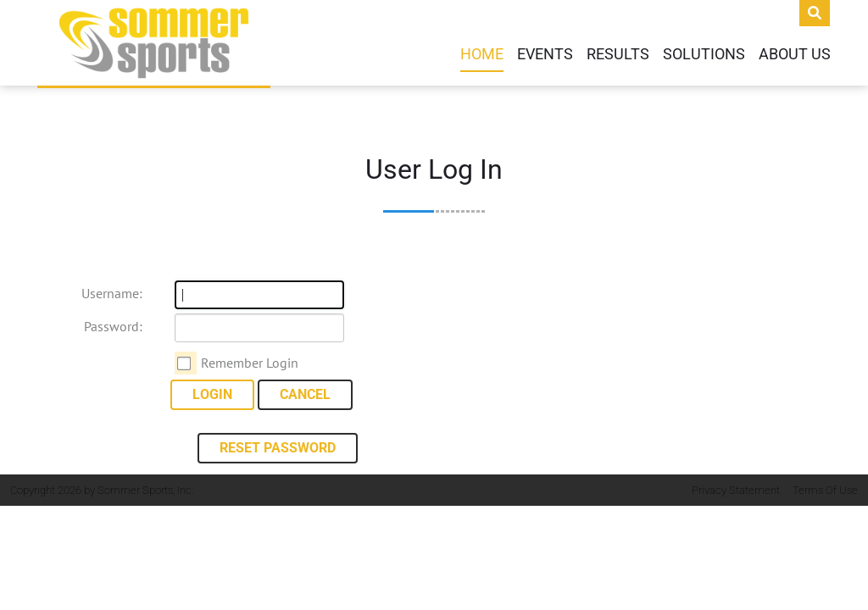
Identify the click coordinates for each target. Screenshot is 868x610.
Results (618, 54)
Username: (112, 293)
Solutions (704, 54)
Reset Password (278, 448)
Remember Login (250, 363)
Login (212, 394)
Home (482, 54)
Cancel (305, 394)
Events (545, 54)
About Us (795, 54)
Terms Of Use (825, 490)
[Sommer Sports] (154, 43)
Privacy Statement (736, 490)
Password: (113, 326)
